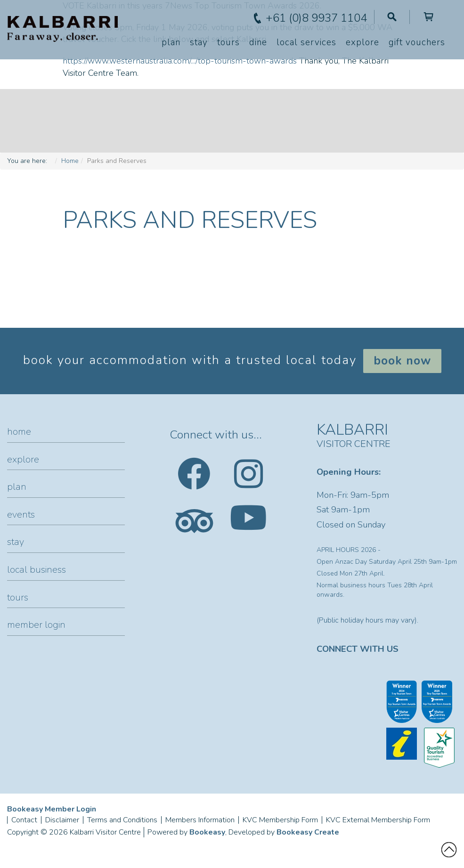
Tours (228, 42)
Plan (171, 42)
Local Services (306, 42)
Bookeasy (207, 832)
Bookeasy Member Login (52, 809)
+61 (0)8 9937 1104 (316, 18)
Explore (362, 42)
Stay (199, 42)
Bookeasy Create (308, 832)
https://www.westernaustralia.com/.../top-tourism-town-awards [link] (180, 61)
